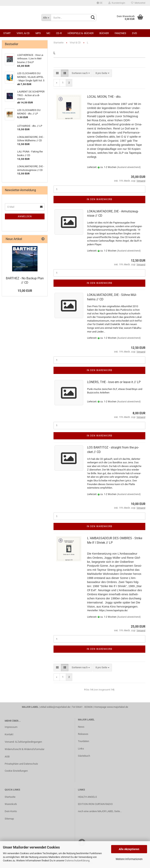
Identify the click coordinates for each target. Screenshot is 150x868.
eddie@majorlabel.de (58, 707)
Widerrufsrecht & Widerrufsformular (25, 749)
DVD (135, 33)
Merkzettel (138, 3)
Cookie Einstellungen (16, 771)
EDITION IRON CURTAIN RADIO (95, 804)
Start (7, 33)
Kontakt (9, 734)
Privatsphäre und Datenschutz (21, 764)
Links (81, 749)
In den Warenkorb (99, 199)
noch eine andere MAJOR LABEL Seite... (100, 811)
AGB (7, 757)
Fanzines (120, 33)
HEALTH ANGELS (87, 797)
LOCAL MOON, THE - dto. (104, 97)
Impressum (11, 727)
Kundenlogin (117, 3)
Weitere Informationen (129, 859)
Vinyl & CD (23, 33)
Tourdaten (83, 741)
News (81, 727)
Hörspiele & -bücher (81, 33)
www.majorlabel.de (118, 707)
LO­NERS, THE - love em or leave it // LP (114, 382)
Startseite (10, 797)
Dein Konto (11, 811)
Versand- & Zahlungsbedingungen (23, 742)
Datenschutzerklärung (77, 861)
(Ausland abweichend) (129, 167)
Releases (83, 734)
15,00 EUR (25, 291)
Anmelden (25, 216)
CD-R (59, 33)
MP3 (38, 33)
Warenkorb (11, 804)
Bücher (104, 33)
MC (48, 33)
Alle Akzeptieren (129, 849)
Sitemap (9, 819)
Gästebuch (84, 756)
